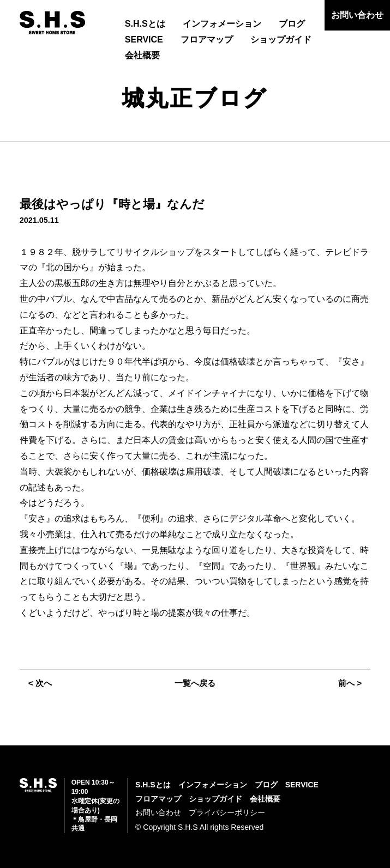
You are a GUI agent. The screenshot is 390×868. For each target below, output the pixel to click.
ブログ (292, 24)
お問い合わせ (357, 15)
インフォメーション (222, 24)
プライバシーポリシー (227, 812)
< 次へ (41, 683)
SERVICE (144, 40)
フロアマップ (207, 40)
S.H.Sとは (145, 24)
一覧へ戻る (195, 683)
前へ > (349, 683)
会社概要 (142, 55)
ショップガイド (281, 40)
